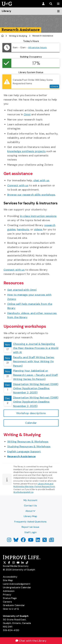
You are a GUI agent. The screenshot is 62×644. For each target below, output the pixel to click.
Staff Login (30, 532)
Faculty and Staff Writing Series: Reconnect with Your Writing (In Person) (34, 362)
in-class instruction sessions (38, 216)
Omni (27, 114)
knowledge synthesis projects (26, 151)
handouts (23, 229)
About (30, 511)
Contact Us (30, 506)
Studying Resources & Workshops (29, 446)
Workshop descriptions (31, 413)
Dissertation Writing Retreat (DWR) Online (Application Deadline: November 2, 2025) (36, 388)
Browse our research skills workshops (31, 195)
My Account (30, 500)
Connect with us (18, 185)
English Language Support (24, 452)
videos (39, 229)
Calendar (31, 423)
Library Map (30, 516)
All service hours (37, 47)
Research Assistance (22, 456)
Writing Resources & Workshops (28, 442)
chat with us (41, 180)
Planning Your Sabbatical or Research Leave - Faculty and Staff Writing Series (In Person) (35, 375)
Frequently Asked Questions (30, 522)
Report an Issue (30, 527)
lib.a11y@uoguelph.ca (23, 492)
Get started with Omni (22, 290)
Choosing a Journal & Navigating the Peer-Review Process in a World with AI (36, 348)
